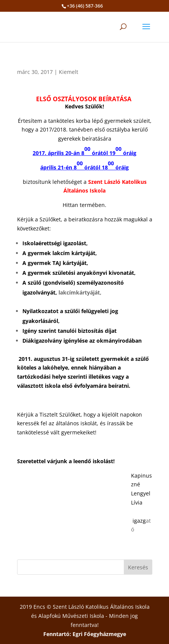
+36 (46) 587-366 (85, 6)
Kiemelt (69, 72)
